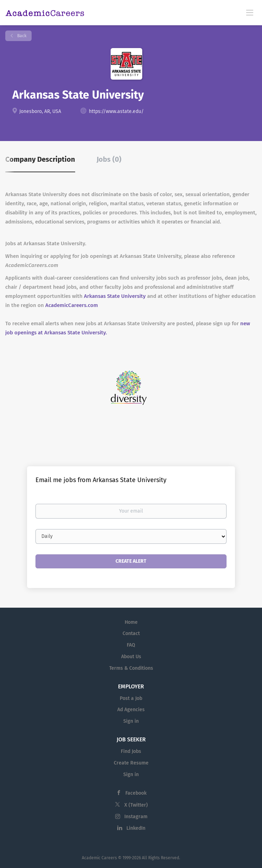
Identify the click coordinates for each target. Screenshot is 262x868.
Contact (131, 633)
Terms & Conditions (131, 668)
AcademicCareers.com (72, 305)
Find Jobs (131, 751)
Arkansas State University (115, 296)
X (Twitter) (136, 805)
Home (131, 622)
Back (21, 36)
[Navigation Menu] (250, 12)
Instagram (136, 817)
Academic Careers (99, 858)
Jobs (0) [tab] (109, 159)
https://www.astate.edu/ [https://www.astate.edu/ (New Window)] (116, 111)
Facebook (136, 793)
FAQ (131, 645)
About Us (131, 657)
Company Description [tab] (40, 159)
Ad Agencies (131, 710)
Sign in (131, 721)
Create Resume (131, 763)
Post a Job (131, 698)
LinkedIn (136, 828)
